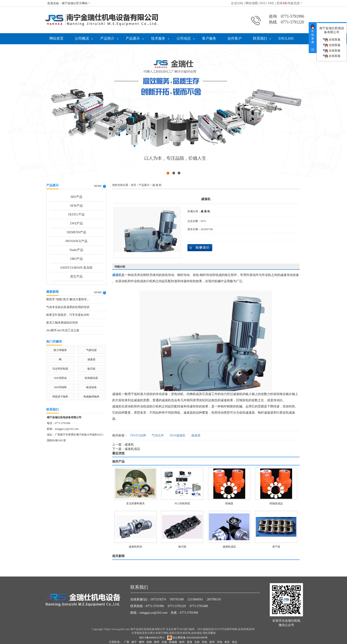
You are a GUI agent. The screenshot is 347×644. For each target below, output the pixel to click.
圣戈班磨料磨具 (135, 503)
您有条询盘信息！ (290, 3)
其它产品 (76, 277)
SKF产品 (76, 197)
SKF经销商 (60, 387)
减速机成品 (132, 449)
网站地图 (252, 3)
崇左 (235, 642)
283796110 (214, 599)
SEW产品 (76, 206)
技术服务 (158, 38)
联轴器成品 (276, 503)
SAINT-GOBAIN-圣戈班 (76, 268)
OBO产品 (76, 259)
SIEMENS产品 (76, 232)
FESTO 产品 (76, 215)
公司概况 (82, 38)
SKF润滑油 (60, 378)
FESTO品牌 (138, 435)
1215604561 (195, 599)
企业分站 (237, 3)
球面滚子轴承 (60, 397)
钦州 (182, 642)
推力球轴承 (60, 350)
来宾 (227, 642)
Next (333, 110)
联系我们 (260, 38)
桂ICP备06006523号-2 (152, 638)
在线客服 (332, 40)
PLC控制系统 (182, 503)
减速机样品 (135, 547)
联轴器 (229, 503)
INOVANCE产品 (76, 241)
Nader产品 (76, 250)
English (286, 38)
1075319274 (158, 599)
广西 (127, 642)
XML (271, 3)
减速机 (129, 444)
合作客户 (235, 38)
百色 (204, 642)
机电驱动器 (91, 378)
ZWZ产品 (76, 223)
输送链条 (91, 387)
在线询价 (200, 248)
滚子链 (276, 547)
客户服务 (209, 38)
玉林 (197, 642)
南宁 (134, 642)
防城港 (173, 642)
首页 (133, 185)
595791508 (177, 599)
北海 (164, 642)
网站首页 (56, 38)
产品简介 (107, 38)
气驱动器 (91, 350)
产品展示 (133, 38)
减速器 (91, 359)
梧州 (157, 642)
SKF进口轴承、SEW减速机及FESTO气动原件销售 (208, 629)
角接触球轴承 (91, 397)
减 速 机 (157, 185)
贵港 (189, 642)
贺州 (212, 642)
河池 (220, 642)
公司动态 (184, 38)
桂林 (149, 642)
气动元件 (158, 435)
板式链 (91, 369)
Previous (14, 110)
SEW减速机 (178, 435)
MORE (100, 186)
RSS (263, 3)
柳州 (142, 642)
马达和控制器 (60, 369)
